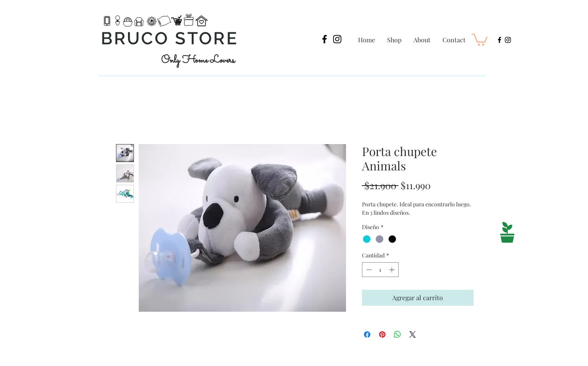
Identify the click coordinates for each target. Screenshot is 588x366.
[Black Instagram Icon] (337, 39)
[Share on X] (413, 334)
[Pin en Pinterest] (382, 334)
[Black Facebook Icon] (324, 39)
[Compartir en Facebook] (367, 334)
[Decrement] (368, 270)
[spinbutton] (380, 270)
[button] (480, 39)
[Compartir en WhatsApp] (397, 334)
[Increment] (392, 270)
